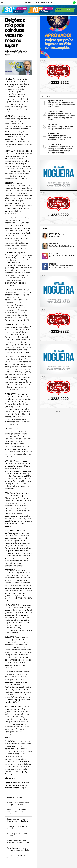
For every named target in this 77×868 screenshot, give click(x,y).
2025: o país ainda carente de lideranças (18, 856)
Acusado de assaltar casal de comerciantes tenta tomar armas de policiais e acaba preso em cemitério (61, 117)
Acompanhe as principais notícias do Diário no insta (62, 256)
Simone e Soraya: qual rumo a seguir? (18, 827)
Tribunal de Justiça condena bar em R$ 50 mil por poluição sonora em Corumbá (61, 105)
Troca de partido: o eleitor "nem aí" (17, 835)
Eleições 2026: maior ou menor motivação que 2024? (16, 812)
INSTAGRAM (54, 254)
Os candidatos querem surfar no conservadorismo (18, 842)
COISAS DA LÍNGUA (56, 233)
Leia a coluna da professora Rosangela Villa (59, 236)
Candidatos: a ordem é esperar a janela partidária (18, 849)
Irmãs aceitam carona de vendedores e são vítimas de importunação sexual (59, 138)
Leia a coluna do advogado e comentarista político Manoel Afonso (62, 246)
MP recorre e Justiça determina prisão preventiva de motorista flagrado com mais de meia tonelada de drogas (60, 150)
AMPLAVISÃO (54, 243)
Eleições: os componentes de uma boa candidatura (17, 820)
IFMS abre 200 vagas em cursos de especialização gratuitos (61, 128)
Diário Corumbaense (39, 2)
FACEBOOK (53, 264)
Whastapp (74, 3)
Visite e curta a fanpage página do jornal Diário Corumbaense (61, 266)
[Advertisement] (59, 426)
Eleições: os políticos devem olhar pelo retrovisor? (18, 804)
